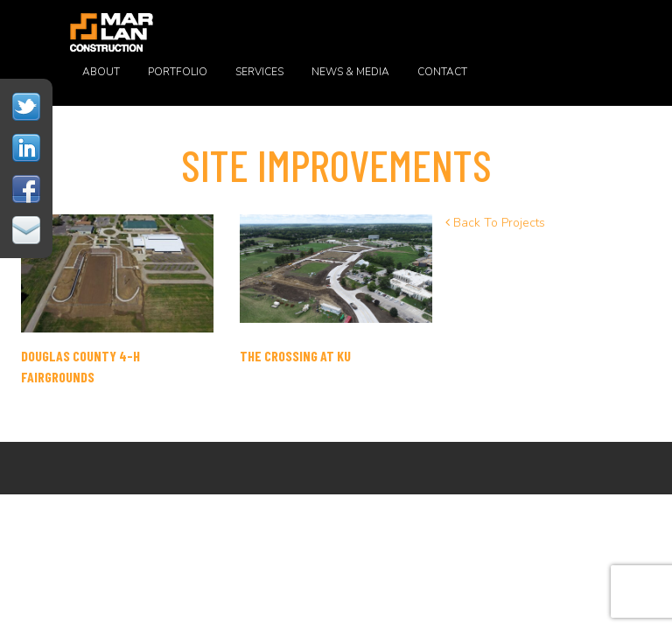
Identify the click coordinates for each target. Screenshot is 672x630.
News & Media (350, 72)
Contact (442, 72)
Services (259, 72)
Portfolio (178, 72)
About (101, 72)
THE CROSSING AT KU (295, 356)
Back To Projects (495, 223)
